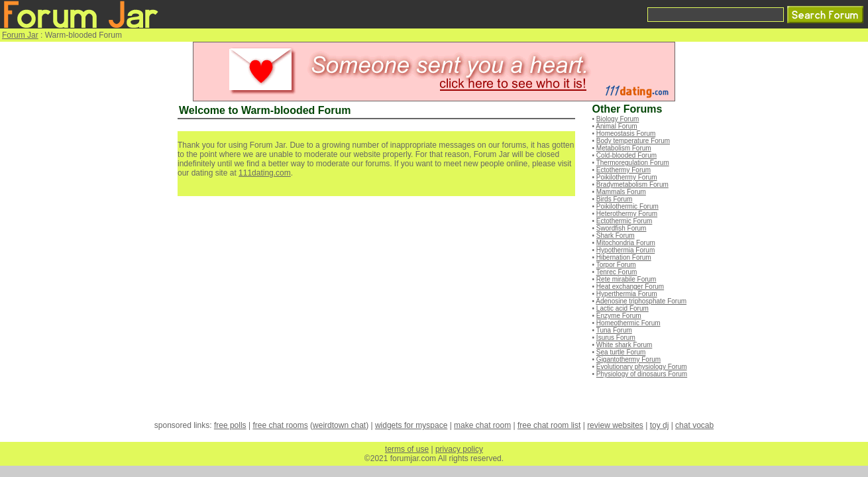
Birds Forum (614, 199)
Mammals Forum (621, 192)
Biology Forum (618, 119)
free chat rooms (280, 425)
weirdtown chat (339, 425)
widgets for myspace (411, 425)
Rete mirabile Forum (626, 279)
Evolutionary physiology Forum (642, 367)
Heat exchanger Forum (630, 287)
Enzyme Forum (619, 316)
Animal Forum (616, 126)
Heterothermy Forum (627, 214)
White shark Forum (624, 345)
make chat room (482, 425)
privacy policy (459, 449)
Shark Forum (616, 236)
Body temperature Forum (633, 141)
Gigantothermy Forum (628, 359)
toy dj (660, 425)
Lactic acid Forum (623, 308)
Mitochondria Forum (626, 243)
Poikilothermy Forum (627, 177)
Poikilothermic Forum (627, 206)
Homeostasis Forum (626, 133)
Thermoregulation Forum (633, 163)
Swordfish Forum (622, 228)
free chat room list (549, 425)
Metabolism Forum (624, 148)
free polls (230, 425)
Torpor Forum (616, 265)
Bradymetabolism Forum (632, 185)
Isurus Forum (616, 338)
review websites (615, 425)
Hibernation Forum (624, 257)
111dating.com (265, 173)
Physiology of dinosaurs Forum (642, 374)
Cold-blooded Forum (626, 155)
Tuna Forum (614, 330)
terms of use (407, 449)
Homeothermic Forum (628, 323)
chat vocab (694, 425)
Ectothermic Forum (624, 221)
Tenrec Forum (617, 272)
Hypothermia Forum (625, 250)
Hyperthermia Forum (627, 294)
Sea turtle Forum (621, 352)
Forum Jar (20, 35)
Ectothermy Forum (624, 170)
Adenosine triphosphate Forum (641, 301)
